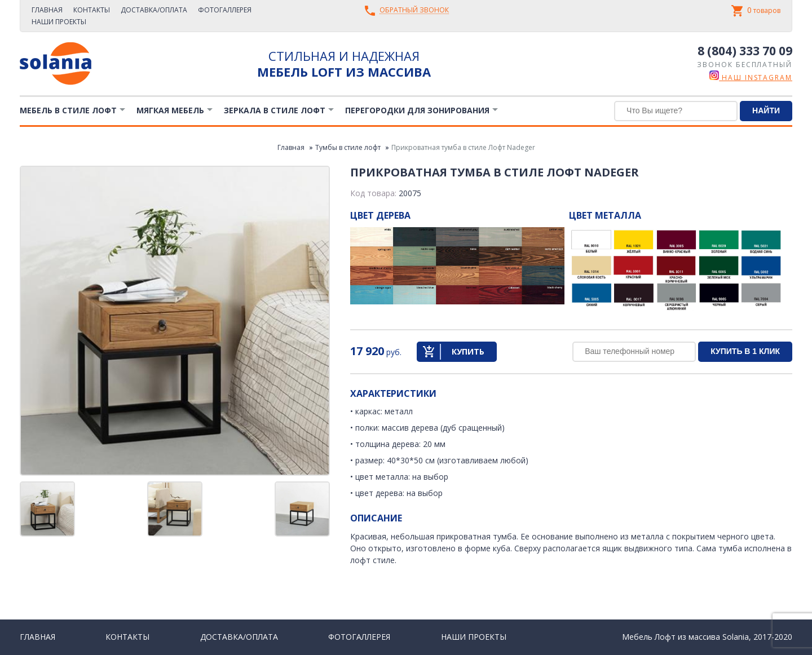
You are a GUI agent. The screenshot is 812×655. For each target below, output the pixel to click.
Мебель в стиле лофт (68, 110)
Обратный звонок (414, 10)
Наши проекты (59, 22)
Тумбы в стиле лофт (348, 147)
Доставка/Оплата (154, 10)
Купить (468, 351)
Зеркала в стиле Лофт (275, 110)
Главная (47, 10)
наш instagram (751, 78)
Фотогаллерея (225, 10)
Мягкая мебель (170, 110)
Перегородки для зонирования (417, 110)
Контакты (92, 10)
